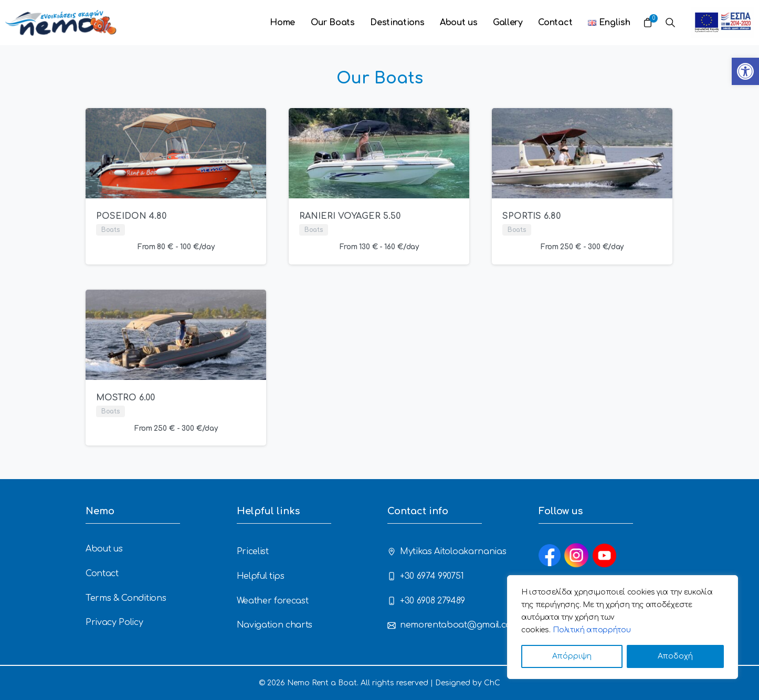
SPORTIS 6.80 (531, 216)
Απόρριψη (572, 656)
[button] (745, 71)
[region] (623, 627)
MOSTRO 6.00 (125, 398)
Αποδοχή (675, 656)
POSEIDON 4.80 (131, 216)
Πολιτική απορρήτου (592, 630)
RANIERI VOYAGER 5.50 (350, 216)
